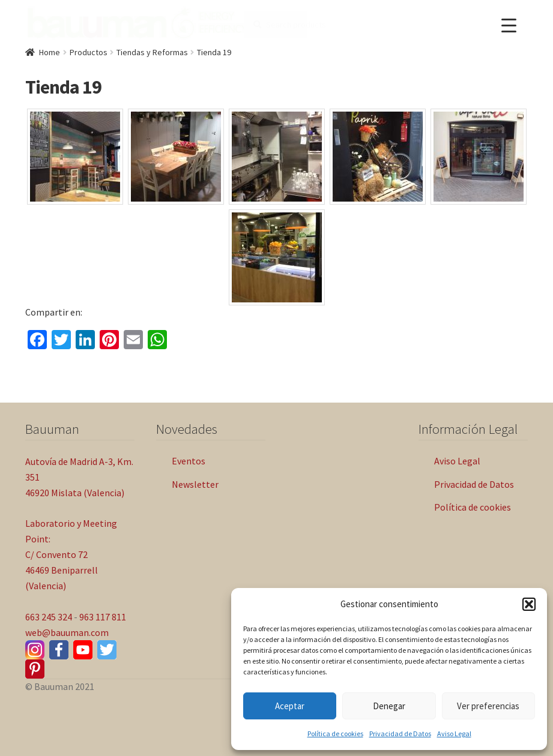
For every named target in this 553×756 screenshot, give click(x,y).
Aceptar (290, 706)
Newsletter (195, 484)
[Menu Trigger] (509, 25)
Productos (89, 52)
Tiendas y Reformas (152, 52)
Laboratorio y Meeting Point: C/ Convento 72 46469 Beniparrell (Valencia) (71, 554)
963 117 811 (103, 617)
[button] (529, 604)
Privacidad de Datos (400, 733)
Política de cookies (335, 733)
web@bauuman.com (67, 632)
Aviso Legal (454, 733)
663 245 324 (49, 617)
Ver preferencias (488, 706)
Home (50, 52)
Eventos (189, 461)
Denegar (389, 706)
